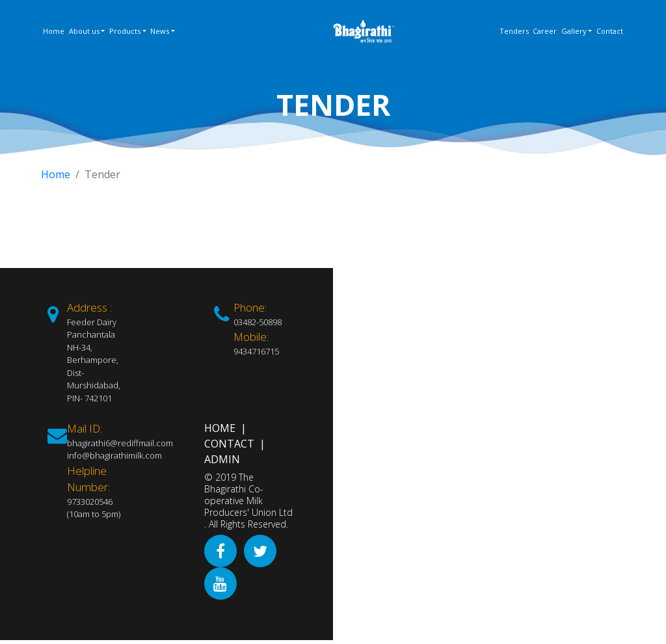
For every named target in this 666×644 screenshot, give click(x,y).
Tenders (514, 31)
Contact (610, 31)
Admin (222, 459)
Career (545, 31)
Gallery (574, 31)
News (160, 31)
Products (125, 31)
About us (84, 31)
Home (54, 31)
